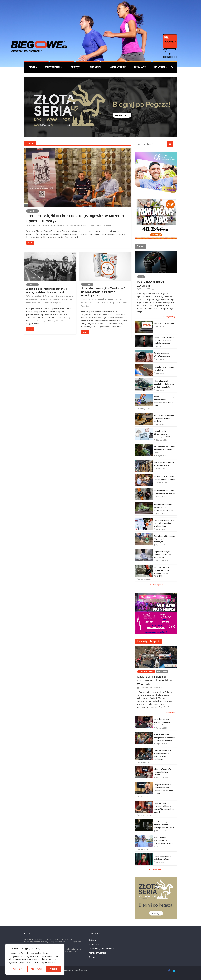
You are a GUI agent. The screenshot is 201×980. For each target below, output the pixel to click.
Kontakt (160, 67)
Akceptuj (53, 969)
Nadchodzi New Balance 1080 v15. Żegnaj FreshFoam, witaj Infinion (164, 508)
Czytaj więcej (169, 316)
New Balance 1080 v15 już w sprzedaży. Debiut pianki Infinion (164, 450)
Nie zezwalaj (36, 969)
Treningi (96, 67)
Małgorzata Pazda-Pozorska (98, 303)
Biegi (32, 67)
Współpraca (94, 944)
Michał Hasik (82, 225)
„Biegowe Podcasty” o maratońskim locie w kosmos (163, 772)
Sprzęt (75, 67)
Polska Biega (32, 211)
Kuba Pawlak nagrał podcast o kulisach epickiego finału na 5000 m (164, 825)
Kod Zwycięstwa (116, 299)
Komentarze (118, 67)
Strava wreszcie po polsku (164, 323)
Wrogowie (107, 225)
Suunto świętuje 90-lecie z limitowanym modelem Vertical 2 (164, 418)
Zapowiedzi (53, 67)
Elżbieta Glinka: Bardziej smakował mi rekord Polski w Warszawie (155, 681)
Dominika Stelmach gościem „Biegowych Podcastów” (162, 722)
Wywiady (140, 67)
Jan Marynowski (32, 299)
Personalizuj (18, 969)
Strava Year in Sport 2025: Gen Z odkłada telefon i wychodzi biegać (164, 523)
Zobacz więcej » (156, 585)
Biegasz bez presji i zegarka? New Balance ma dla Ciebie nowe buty (164, 384)
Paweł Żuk (85, 306)
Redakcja (48, 225)
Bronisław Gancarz (65, 296)
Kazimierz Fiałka (59, 299)
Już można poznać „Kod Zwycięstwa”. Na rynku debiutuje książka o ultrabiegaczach (103, 292)
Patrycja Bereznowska (118, 303)
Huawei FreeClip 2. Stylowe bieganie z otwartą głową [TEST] (162, 434)
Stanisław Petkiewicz (95, 225)
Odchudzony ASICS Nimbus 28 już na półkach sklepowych (164, 539)
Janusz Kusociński (63, 225)
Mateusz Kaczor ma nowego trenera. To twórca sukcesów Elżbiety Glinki (164, 738)
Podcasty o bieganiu (149, 641)
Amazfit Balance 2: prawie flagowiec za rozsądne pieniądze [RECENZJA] (164, 340)
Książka (73, 225)
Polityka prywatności (97, 953)
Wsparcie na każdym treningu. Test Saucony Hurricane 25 (163, 555)
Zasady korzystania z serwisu (101, 948)
